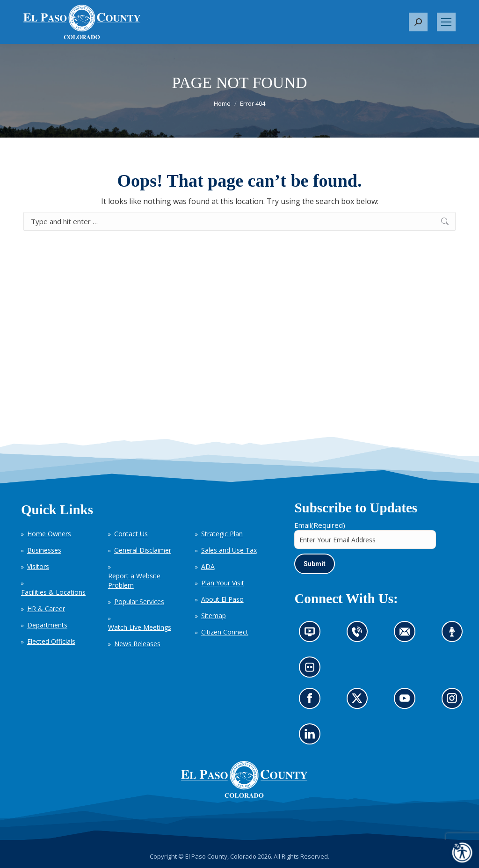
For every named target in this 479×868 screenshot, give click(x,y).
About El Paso (222, 599)
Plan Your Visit (223, 583)
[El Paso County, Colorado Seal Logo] (244, 780)
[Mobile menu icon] (446, 22)
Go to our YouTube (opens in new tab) (407, 701)
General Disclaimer (143, 550)
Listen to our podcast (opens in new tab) (454, 635)
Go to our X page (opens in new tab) (359, 701)
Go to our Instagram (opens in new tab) (455, 701)
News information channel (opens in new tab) (313, 635)
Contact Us (131, 534)
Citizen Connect (225, 632)
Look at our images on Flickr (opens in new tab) (313, 671)
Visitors (38, 566)
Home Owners (49, 534)
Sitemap (214, 616)
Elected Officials (51, 641)
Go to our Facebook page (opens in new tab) (312, 701)
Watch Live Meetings (140, 627)
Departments (47, 625)
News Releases (137, 644)
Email (320, 525)
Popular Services (139, 602)
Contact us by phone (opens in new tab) (359, 635)
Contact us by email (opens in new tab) (408, 635)
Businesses (44, 550)
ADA (208, 566)
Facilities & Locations (53, 592)
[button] (418, 22)
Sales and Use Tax (229, 550)
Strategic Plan (222, 534)
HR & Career (46, 609)
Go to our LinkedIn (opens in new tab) (312, 737)
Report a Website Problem (134, 580)
